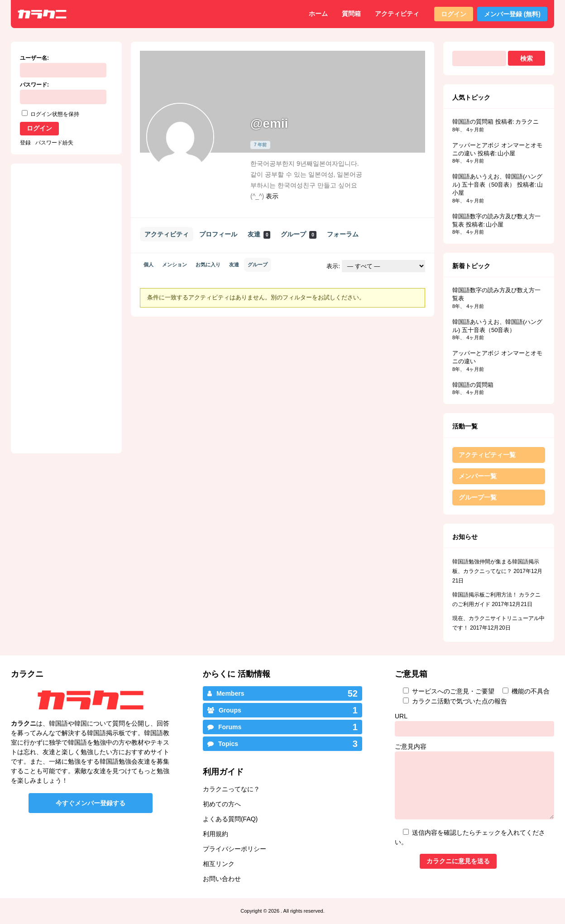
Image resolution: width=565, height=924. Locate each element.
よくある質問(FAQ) (230, 819)
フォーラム (343, 234)
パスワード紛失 (54, 143)
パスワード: (34, 85)
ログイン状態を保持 (55, 114)
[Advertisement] (209, 381)
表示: (333, 266)
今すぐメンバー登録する (91, 803)
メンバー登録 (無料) (512, 14)
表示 (272, 196)
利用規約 (215, 834)
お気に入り (208, 265)
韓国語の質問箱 (473, 122)
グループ (298, 234)
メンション (175, 265)
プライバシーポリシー (235, 849)
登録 (25, 143)
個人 (148, 265)
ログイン (454, 14)
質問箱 (351, 14)
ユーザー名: (34, 58)
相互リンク (219, 864)
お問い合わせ (222, 879)
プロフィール (218, 234)
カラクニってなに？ (231, 789)
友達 (259, 234)
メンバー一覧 (478, 476)
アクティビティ (397, 14)
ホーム (318, 14)
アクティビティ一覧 (487, 455)
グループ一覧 (478, 497)
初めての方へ (222, 804)
